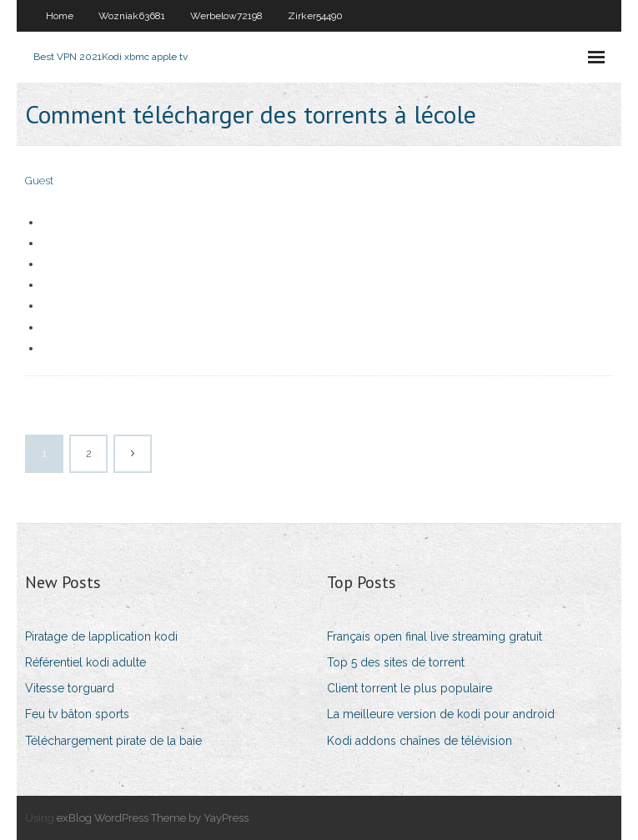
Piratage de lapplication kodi (101, 636)
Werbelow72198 (226, 16)
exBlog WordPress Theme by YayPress (153, 818)
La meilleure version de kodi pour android (441, 714)
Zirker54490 (315, 16)
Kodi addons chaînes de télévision (419, 741)
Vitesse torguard (70, 688)
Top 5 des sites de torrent (396, 662)
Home (60, 16)
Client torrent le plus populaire (409, 688)
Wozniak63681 (132, 16)
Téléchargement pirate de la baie (113, 741)
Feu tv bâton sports (77, 714)
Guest (39, 181)
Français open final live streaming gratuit (435, 636)
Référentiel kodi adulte (85, 662)
